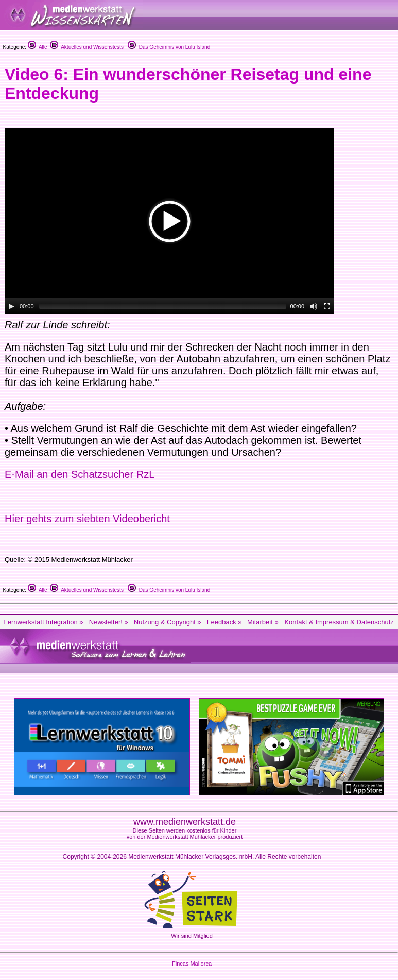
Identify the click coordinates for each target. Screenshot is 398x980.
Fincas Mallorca (192, 964)
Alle (38, 47)
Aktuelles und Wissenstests (87, 47)
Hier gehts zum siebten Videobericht (87, 519)
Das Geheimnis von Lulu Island (169, 47)
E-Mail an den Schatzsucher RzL (80, 474)
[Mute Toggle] (314, 306)
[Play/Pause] (11, 306)
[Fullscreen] (327, 306)
